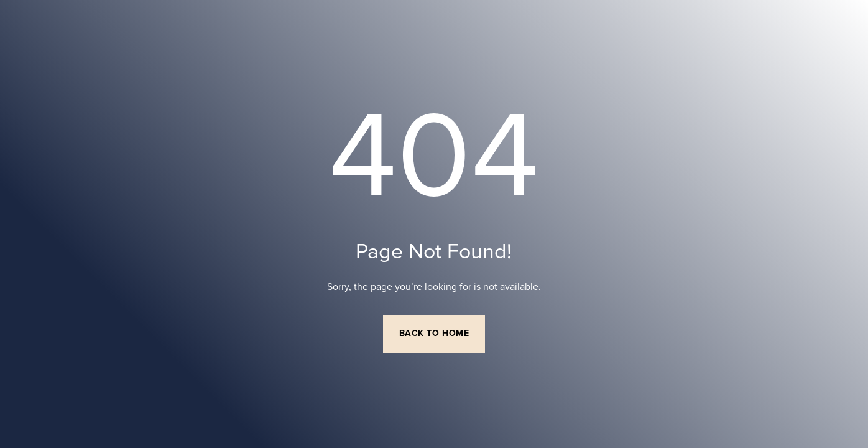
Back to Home (434, 334)
